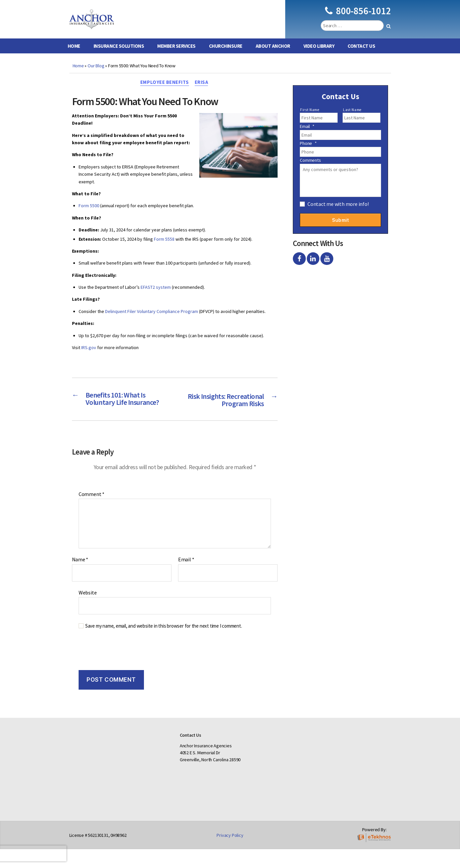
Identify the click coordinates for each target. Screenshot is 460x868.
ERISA (203, 93)
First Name (310, 120)
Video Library (319, 56)
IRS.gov (89, 358)
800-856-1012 (358, 16)
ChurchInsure (226, 56)
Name (80, 579)
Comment (92, 513)
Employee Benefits (164, 93)
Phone (308, 153)
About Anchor (273, 56)
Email (186, 579)
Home (74, 56)
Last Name (352, 120)
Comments (310, 170)
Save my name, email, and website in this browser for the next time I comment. (164, 645)
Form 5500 (89, 216)
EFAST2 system (156, 298)
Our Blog (96, 76)
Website (88, 611)
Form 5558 (164, 250)
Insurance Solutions (119, 56)
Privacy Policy (230, 854)
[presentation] (117, 673)
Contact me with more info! (338, 214)
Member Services (176, 56)
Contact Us (361, 56)
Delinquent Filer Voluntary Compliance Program (152, 322)
